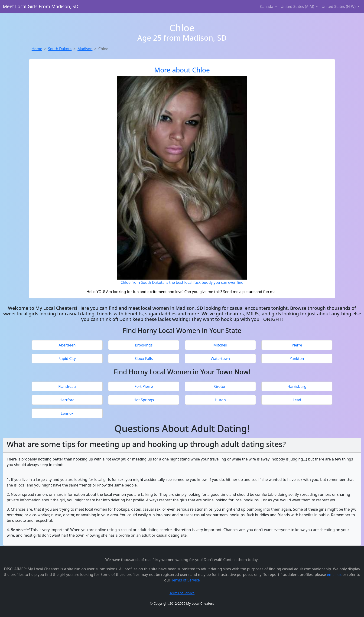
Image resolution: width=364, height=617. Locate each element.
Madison (85, 49)
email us (334, 575)
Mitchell (220, 345)
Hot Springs (144, 400)
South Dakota (60, 49)
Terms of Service (186, 580)
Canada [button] (267, 7)
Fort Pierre (144, 386)
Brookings (144, 345)
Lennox (67, 413)
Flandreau (67, 386)
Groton (220, 386)
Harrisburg (297, 386)
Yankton (297, 359)
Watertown (220, 359)
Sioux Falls (144, 359)
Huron (220, 400)
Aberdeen (67, 345)
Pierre (297, 345)
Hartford (67, 400)
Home (37, 49)
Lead (297, 400)
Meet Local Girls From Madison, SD (41, 6)
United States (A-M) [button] (298, 7)
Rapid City (67, 359)
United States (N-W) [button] (339, 7)
